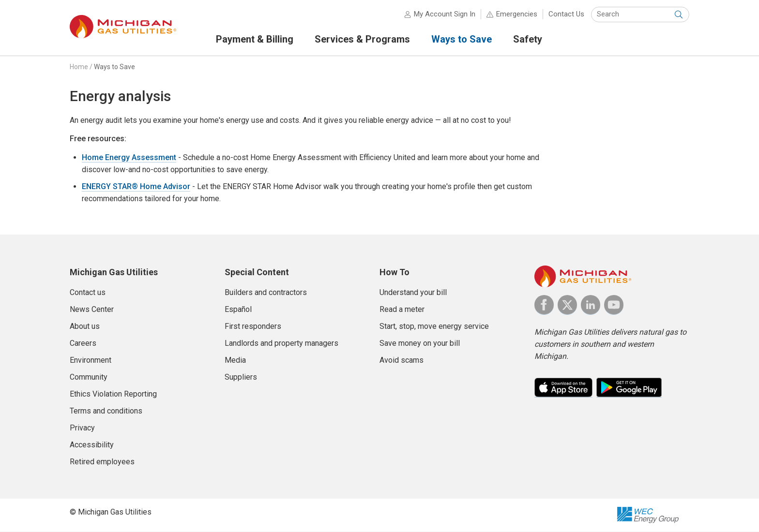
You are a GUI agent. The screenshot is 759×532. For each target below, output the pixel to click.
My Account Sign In (445, 15)
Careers (83, 344)
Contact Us (566, 15)
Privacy (82, 428)
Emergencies (517, 15)
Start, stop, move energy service (434, 327)
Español (238, 310)
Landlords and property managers (281, 344)
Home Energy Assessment (129, 158)
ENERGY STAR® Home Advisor (136, 187)
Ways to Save (114, 67)
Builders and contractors (266, 293)
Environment (91, 361)
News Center (92, 310)
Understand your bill (413, 293)
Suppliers (241, 377)
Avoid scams (402, 361)
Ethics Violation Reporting (113, 394)
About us (85, 327)
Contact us (88, 293)
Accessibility (92, 445)
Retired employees (102, 462)
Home (79, 67)
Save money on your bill (420, 344)
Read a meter (402, 310)
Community (89, 377)
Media (235, 361)
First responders (253, 327)
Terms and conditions (106, 411)
